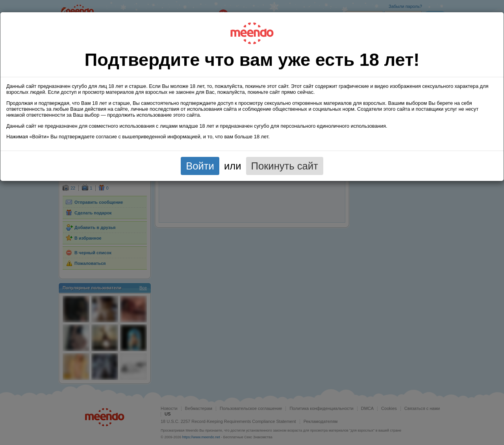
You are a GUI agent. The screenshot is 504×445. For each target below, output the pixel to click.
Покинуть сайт (285, 166)
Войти (200, 166)
